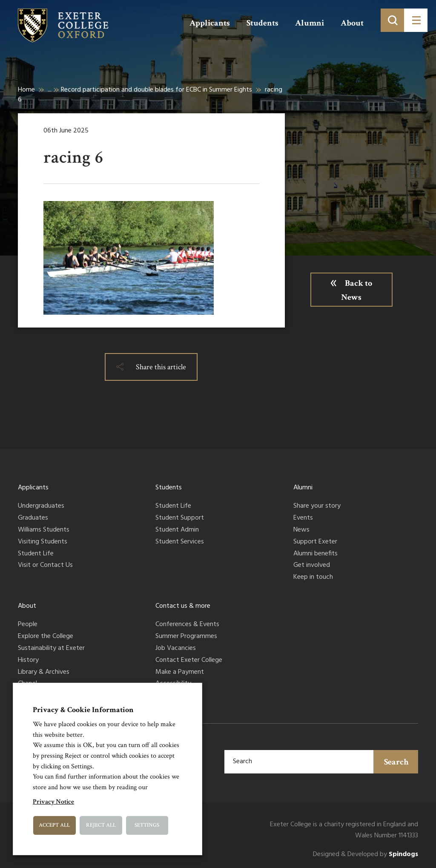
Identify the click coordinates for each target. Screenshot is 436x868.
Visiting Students (43, 542)
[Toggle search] (392, 20)
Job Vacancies (176, 649)
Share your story (317, 506)
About (352, 23)
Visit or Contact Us (45, 566)
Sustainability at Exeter (51, 649)
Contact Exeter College (189, 661)
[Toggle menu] (416, 20)
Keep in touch (313, 578)
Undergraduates (41, 506)
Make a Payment (180, 673)
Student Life (36, 554)
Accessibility (173, 684)
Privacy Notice (53, 802)
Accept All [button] (54, 825)
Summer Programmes (186, 637)
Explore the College (46, 637)
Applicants (210, 23)
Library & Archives (44, 673)
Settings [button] (147, 825)
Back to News (357, 290)
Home (26, 90)
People (28, 625)
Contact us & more (183, 606)
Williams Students (44, 530)
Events (303, 518)
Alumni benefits (316, 554)
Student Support (180, 518)
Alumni (310, 23)
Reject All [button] (101, 825)
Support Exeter (315, 542)
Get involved (312, 566)
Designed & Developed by (366, 855)
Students (262, 23)
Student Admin (177, 530)
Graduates (33, 518)
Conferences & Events (187, 625)
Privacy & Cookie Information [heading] (83, 710)
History (28, 661)
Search (396, 762)
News (301, 530)
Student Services (180, 542)
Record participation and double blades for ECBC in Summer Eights (156, 90)
